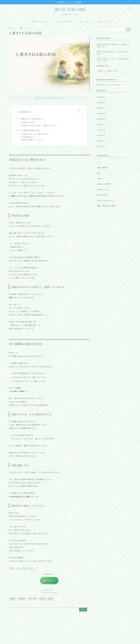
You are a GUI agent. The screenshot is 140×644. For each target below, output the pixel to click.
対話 (98, 173)
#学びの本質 (32, 601)
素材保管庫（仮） (103, 66)
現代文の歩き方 (103, 195)
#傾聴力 (13, 601)
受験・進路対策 (103, 168)
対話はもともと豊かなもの (34, 119)
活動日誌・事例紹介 (104, 184)
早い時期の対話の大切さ (33, 131)
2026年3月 (101, 97)
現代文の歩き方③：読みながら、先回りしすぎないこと (113, 46)
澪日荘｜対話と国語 (70, 10)
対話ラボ (100, 179)
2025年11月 (101, 119)
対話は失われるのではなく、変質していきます (42, 126)
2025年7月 (101, 130)
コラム (24, 28)
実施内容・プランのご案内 (41, 22)
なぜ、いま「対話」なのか (22, 569)
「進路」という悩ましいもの (107, 71)
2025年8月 (101, 125)
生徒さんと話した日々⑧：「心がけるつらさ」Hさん (113, 53)
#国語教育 (22, 601)
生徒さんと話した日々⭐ (106, 201)
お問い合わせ (103, 22)
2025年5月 (101, 141)
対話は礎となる (30, 138)
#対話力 (42, 601)
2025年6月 (101, 136)
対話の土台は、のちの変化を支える (38, 135)
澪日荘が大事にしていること (35, 140)
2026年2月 (101, 103)
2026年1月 (101, 108)
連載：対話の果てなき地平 (107, 206)
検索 (129, 30)
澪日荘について (103, 190)
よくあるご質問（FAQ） (65, 22)
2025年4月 (101, 147)
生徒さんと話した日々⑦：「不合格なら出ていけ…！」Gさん (113, 60)
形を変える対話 (30, 123)
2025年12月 (101, 114)
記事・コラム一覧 (86, 22)
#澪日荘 (51, 601)
